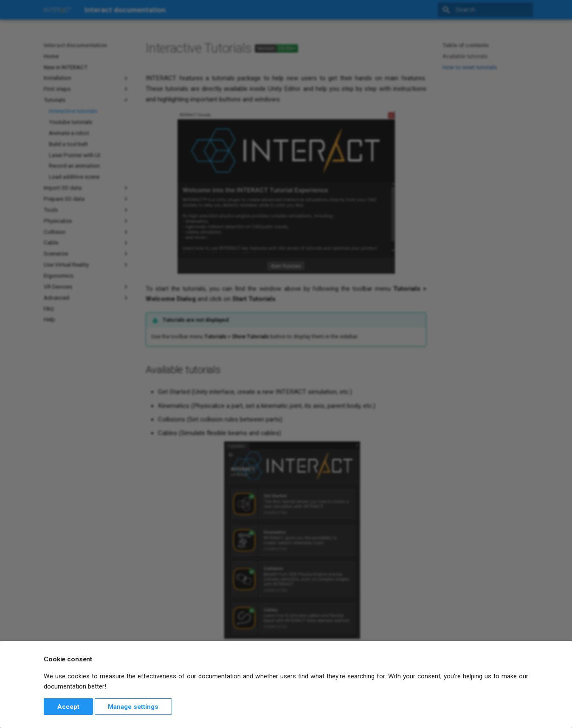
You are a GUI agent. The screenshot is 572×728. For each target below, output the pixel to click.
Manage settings (133, 707)
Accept (68, 707)
